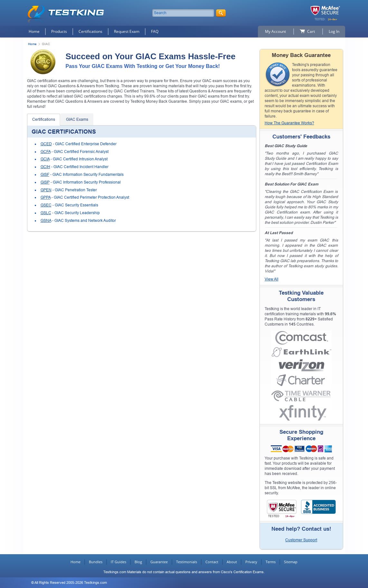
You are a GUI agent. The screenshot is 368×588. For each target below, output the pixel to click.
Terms (271, 562)
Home (34, 31)
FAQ (155, 31)
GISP (45, 182)
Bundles (96, 562)
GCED (46, 144)
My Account (275, 31)
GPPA (46, 197)
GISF (45, 175)
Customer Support (301, 540)
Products (59, 31)
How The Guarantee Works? (289, 123)
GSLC (46, 213)
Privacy (251, 562)
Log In (334, 31)
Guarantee (159, 562)
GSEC (46, 205)
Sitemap (291, 562)
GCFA (46, 152)
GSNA (46, 221)
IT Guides (118, 562)
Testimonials (187, 562)
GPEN (46, 190)
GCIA (45, 159)
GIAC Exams (77, 119)
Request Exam (127, 31)
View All (272, 279)
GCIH (45, 167)
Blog (138, 562)
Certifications (90, 31)
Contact (212, 562)
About (232, 562)
